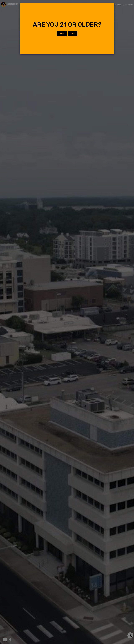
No (73, 34)
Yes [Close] (62, 34)
